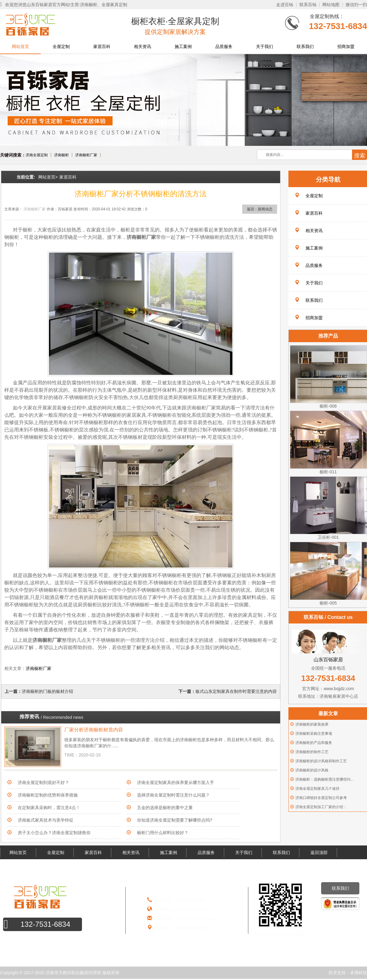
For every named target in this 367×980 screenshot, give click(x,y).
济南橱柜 (61, 155)
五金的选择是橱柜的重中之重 (165, 808)
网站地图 (331, 5)
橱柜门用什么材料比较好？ (163, 833)
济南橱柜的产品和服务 (314, 743)
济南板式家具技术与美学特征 (46, 820)
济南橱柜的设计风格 (312, 770)
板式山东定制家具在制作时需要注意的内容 (236, 691)
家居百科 (102, 46)
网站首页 (20, 46)
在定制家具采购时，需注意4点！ (49, 808)
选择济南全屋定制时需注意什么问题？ (173, 795)
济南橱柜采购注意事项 (314, 734)
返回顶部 (319, 852)
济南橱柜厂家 (86, 155)
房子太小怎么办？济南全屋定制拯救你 (54, 833)
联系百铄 (308, 5)
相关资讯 (143, 46)
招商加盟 (346, 46)
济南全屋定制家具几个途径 (317, 789)
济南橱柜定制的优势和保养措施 (48, 795)
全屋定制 (61, 46)
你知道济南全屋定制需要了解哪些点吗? (175, 820)
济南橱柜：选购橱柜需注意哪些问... (324, 779)
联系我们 (305, 46)
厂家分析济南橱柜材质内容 (94, 730)
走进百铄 (285, 5)
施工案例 (183, 46)
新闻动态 (265, 209)
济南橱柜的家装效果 (312, 724)
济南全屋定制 (37, 155)
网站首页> (48, 177)
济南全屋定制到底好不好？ (43, 782)
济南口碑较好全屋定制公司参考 (321, 798)
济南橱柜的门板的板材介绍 (47, 691)
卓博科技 (358, 973)
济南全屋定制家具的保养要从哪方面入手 (176, 782)
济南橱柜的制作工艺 (312, 752)
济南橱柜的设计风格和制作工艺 (321, 761)
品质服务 (224, 46)
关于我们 (265, 46)
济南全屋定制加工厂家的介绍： (321, 807)
